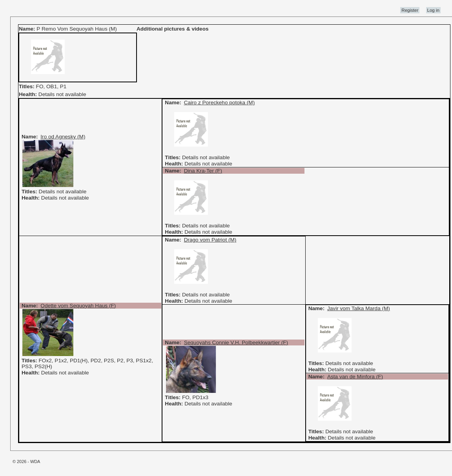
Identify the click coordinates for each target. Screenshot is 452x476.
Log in (433, 10)
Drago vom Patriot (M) (210, 240)
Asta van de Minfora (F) (355, 377)
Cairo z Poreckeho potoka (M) (220, 103)
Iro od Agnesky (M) (63, 137)
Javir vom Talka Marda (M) (359, 308)
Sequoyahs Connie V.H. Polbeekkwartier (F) (236, 342)
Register (410, 10)
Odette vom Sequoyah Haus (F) (78, 306)
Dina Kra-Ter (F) (203, 171)
